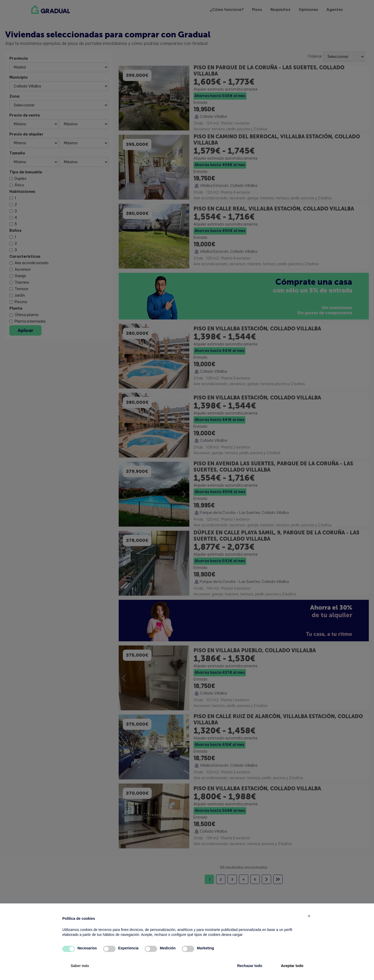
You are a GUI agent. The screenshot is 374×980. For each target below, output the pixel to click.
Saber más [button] (80, 966)
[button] (309, 916)
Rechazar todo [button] (250, 966)
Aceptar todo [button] (292, 966)
